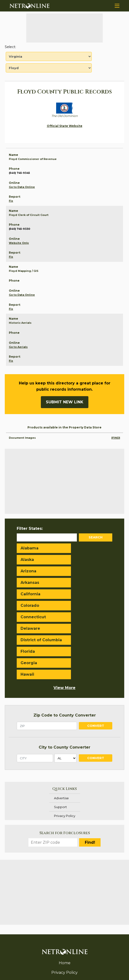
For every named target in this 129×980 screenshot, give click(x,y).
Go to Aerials (18, 347)
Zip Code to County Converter (65, 652)
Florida (76, 594)
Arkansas (79, 560)
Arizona (28, 560)
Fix (11, 201)
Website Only (19, 243)
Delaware (79, 583)
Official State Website (65, 126)
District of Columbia (31, 597)
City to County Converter (64, 684)
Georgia (29, 611)
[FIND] (116, 438)
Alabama (30, 548)
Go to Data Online (22, 187)
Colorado (79, 571)
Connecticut (33, 583)
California (30, 571)
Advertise (61, 735)
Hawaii (76, 611)
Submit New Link (65, 402)
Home (65, 900)
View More (64, 625)
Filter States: (30, 528)
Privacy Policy (65, 753)
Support (60, 744)
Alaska (76, 548)
